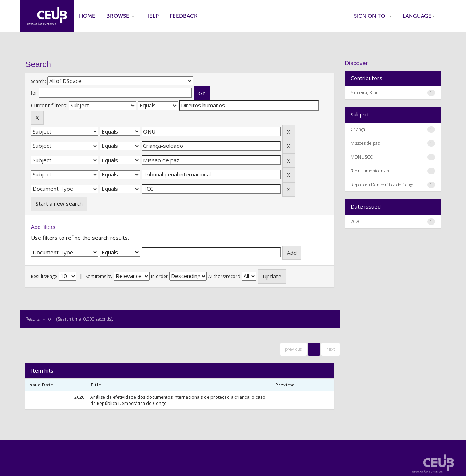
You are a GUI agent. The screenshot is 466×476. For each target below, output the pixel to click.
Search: (38, 81)
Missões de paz (365, 143)
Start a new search (59, 203)
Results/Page (44, 276)
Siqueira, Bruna (366, 93)
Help (152, 16)
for (34, 93)
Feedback (183, 16)
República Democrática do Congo (382, 185)
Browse (120, 16)
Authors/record (224, 276)
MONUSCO (362, 157)
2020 (356, 221)
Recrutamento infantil (372, 171)
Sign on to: (373, 16)
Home (87, 16)
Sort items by (99, 276)
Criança (358, 129)
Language (419, 16)
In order (159, 276)
